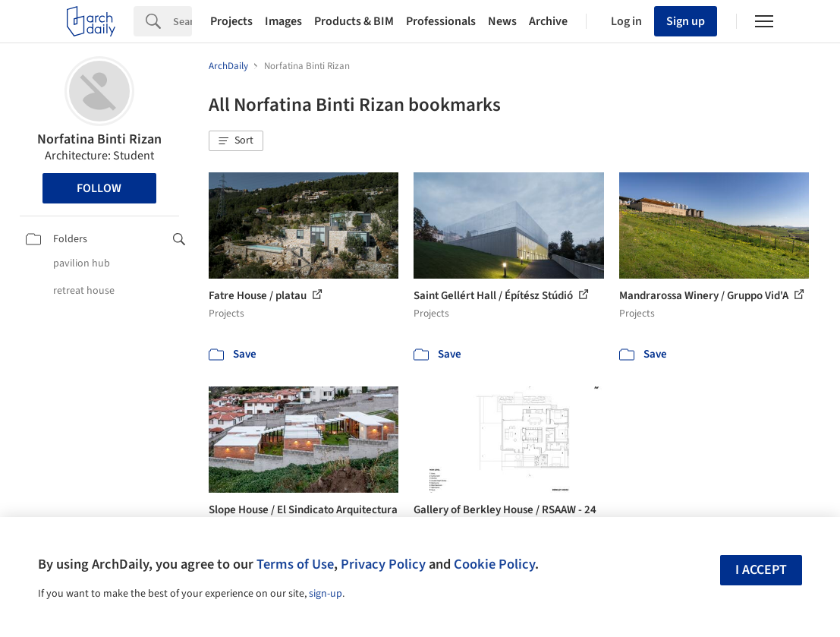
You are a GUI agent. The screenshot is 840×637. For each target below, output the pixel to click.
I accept (761, 570)
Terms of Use (295, 564)
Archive (548, 21)
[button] (236, 141)
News (502, 21)
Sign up (686, 21)
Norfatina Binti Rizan (99, 139)
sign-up (326, 594)
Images (283, 21)
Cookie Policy (494, 564)
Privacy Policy (383, 564)
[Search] (182, 21)
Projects (231, 21)
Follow (99, 188)
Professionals (441, 21)
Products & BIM (354, 21)
